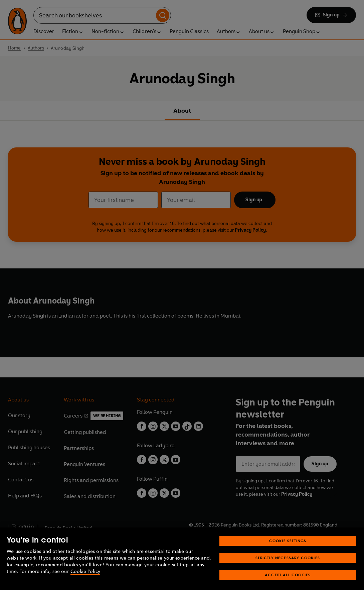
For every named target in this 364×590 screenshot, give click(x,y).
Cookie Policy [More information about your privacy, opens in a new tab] (85, 580)
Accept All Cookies (288, 583)
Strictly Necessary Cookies (288, 566)
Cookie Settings (288, 549)
